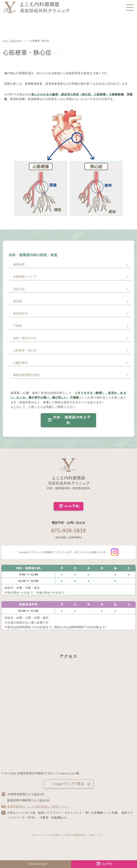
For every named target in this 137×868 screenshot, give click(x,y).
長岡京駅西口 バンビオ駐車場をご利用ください (39, 807)
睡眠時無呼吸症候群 (26, 375)
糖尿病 (18, 301)
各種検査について (25, 277)
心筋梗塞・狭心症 (25, 350)
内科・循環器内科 (13, 41)
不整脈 (18, 326)
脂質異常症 (20, 314)
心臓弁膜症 (20, 363)
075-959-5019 (68, 531)
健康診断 (19, 264)
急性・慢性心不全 (25, 338)
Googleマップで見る (68, 784)
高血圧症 (19, 289)
